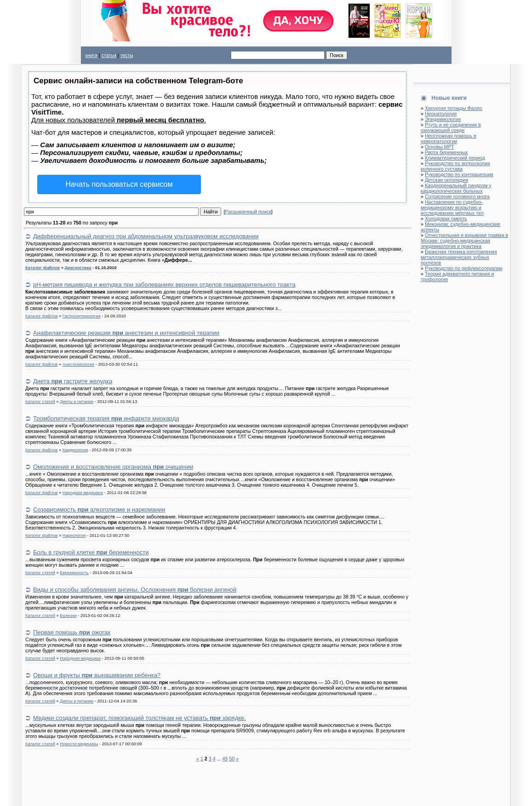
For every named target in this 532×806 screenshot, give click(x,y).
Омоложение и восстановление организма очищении (113, 467)
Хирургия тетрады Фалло (454, 108)
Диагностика (78, 268)
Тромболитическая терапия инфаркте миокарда (106, 418)
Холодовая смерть (446, 219)
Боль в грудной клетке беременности (91, 552)
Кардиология (75, 450)
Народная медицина (83, 493)
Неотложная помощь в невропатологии (449, 138)
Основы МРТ (440, 147)
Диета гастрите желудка (73, 381)
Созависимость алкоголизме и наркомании (99, 510)
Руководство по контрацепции (459, 174)
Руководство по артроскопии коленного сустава (455, 166)
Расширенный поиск (248, 212)
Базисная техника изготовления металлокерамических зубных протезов (459, 257)
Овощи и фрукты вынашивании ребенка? (97, 675)
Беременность (74, 573)
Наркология (74, 535)
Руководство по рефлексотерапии (464, 268)
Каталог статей (40, 402)
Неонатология (441, 114)
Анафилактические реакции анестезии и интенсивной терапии (126, 333)
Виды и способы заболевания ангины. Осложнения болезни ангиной (135, 590)
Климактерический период (455, 158)
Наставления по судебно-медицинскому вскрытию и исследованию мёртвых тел (452, 207)
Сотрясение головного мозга (457, 196)
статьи (109, 55)
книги (92, 55)
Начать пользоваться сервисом (119, 184)
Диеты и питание (77, 402)
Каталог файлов (43, 268)
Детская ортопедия (446, 180)
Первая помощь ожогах (72, 632)
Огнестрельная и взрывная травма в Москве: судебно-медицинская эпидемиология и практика (464, 241)
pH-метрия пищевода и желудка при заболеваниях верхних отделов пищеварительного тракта (164, 285)
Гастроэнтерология (82, 316)
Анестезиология (78, 364)
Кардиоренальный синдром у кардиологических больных (456, 188)
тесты (127, 55)
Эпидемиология (443, 119)
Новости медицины (79, 744)
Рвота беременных (446, 152)
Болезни (68, 616)
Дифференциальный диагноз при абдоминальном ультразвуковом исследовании (146, 236)
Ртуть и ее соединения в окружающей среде (451, 127)
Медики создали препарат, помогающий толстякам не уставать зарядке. (140, 718)
